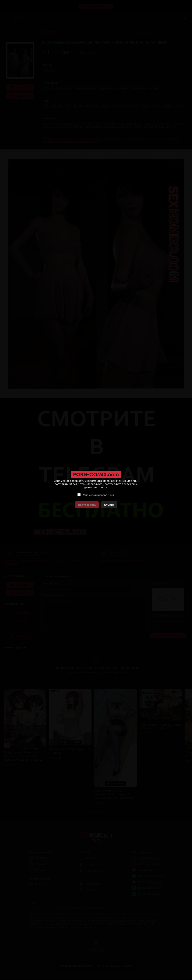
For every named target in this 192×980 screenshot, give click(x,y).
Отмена (109, 505)
